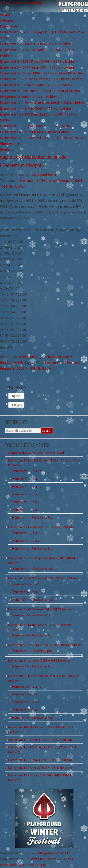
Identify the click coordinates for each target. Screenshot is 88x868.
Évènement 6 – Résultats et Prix (32, 635)
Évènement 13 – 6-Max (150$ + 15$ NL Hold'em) (40, 760)
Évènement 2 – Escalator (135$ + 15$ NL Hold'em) (41, 527)
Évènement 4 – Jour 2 (26, 592)
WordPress (26, 865)
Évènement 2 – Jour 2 (26, 541)
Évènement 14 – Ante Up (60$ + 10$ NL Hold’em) (40, 768)
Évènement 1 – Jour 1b (27, 479)
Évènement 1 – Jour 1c (26, 486)
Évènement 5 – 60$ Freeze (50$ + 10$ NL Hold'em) (41, 609)
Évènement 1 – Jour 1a (27, 471)
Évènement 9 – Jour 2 (26, 702)
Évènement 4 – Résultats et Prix (32, 600)
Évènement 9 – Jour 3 (26, 710)
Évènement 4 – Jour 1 (26, 584)
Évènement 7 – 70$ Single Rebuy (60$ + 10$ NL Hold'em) (45, 645)
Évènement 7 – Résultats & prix (32, 651)
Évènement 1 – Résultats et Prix (32, 517)
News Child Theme (43, 859)
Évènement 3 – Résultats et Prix (32, 569)
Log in (41, 865)
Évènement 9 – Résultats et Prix (32, 718)
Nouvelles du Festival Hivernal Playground (36, 453)
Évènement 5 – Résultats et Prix (32, 615)
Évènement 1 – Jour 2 (26, 502)
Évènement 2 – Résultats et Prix (32, 548)
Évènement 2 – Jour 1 (26, 533)
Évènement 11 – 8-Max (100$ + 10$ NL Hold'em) (40, 740)
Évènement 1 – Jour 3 (26, 510)
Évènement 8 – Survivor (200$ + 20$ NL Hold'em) (40, 661)
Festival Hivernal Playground (20, 3)
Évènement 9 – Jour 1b (35, 357)
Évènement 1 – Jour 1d (27, 494)
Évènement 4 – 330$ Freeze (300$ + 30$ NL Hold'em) (43, 578)
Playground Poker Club (55, 853)
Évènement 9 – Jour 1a (27, 687)
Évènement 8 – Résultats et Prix (32, 666)
